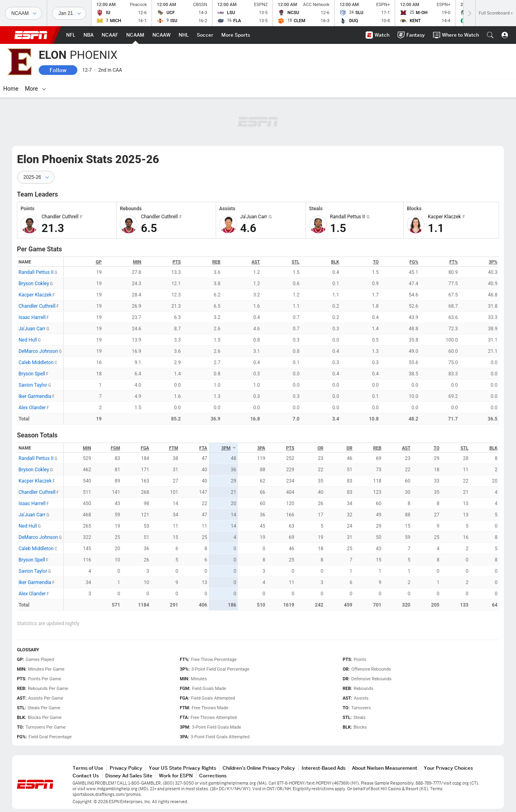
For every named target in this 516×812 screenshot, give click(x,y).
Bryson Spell (32, 374)
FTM (174, 448)
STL (296, 262)
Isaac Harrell (32, 317)
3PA (261, 448)
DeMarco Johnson (38, 351)
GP (99, 262)
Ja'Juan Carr (32, 329)
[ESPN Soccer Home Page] (205, 35)
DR (350, 448)
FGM (115, 448)
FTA (203, 448)
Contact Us (86, 776)
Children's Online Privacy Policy (259, 768)
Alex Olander (32, 408)
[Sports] (23, 13)
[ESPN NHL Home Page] (184, 35)
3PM (229, 448)
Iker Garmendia (35, 396)
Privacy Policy (126, 768)
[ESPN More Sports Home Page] (236, 35)
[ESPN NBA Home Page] (88, 35)
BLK (335, 262)
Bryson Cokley (34, 284)
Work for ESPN (176, 776)
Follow (58, 70)
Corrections (213, 776)
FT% (454, 262)
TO (376, 262)
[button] (490, 35)
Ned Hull (28, 340)
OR (320, 448)
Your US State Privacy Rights (182, 768)
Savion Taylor (33, 385)
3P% (493, 262)
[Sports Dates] (69, 13)
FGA (145, 448)
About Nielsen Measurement (385, 768)
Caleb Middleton (36, 362)
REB (216, 262)
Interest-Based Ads (324, 768)
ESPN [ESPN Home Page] (31, 35)
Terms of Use (88, 768)
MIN (137, 262)
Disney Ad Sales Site (129, 776)
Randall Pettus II (36, 272)
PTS (177, 262)
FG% (414, 262)
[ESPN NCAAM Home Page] (135, 35)
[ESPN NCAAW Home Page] (161, 35)
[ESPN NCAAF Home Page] (110, 35)
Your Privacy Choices (448, 768)
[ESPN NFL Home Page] (71, 35)
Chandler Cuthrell (37, 306)
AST (256, 262)
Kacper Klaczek (35, 295)
